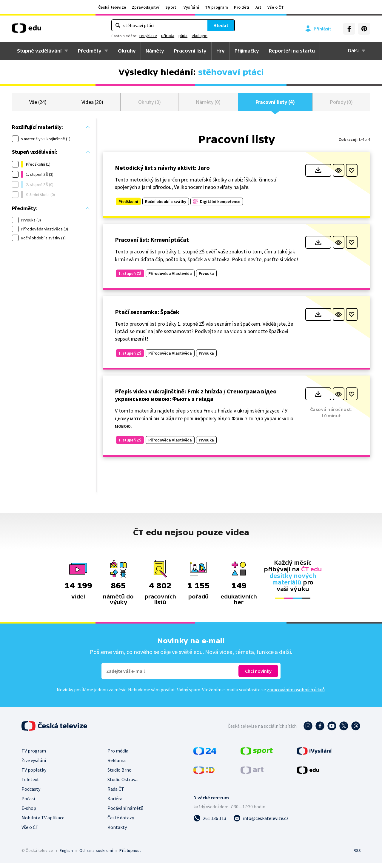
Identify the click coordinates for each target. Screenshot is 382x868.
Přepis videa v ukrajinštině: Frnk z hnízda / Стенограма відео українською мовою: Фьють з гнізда (196, 400)
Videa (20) (92, 104)
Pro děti (242, 7)
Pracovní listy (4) (275, 104)
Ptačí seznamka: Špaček (147, 317)
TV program (217, 7)
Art (258, 7)
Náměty (155, 51)
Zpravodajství (146, 7)
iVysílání (191, 7)
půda (183, 36)
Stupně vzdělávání (39, 51)
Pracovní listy (190, 51)
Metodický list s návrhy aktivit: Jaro (162, 173)
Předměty (90, 51)
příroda (168, 36)
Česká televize (112, 7)
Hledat (221, 25)
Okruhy (127, 51)
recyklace (148, 36)
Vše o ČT (276, 7)
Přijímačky (247, 51)
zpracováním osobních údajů (296, 695)
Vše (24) (38, 104)
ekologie (200, 36)
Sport (171, 7)
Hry (221, 51)
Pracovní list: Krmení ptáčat (152, 245)
